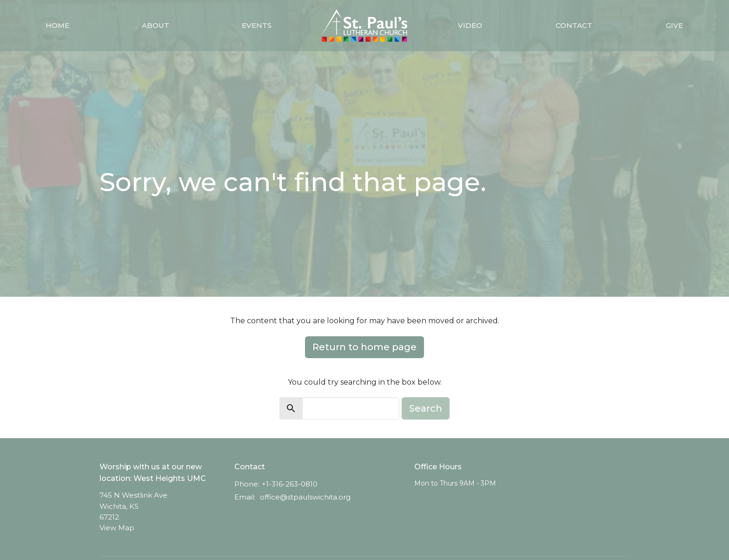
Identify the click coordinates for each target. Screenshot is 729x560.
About (156, 25)
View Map (117, 528)
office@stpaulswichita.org (305, 497)
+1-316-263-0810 (290, 484)
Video (470, 25)
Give (674, 25)
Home (57, 25)
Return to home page (364, 347)
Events (257, 25)
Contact (574, 25)
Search (426, 408)
